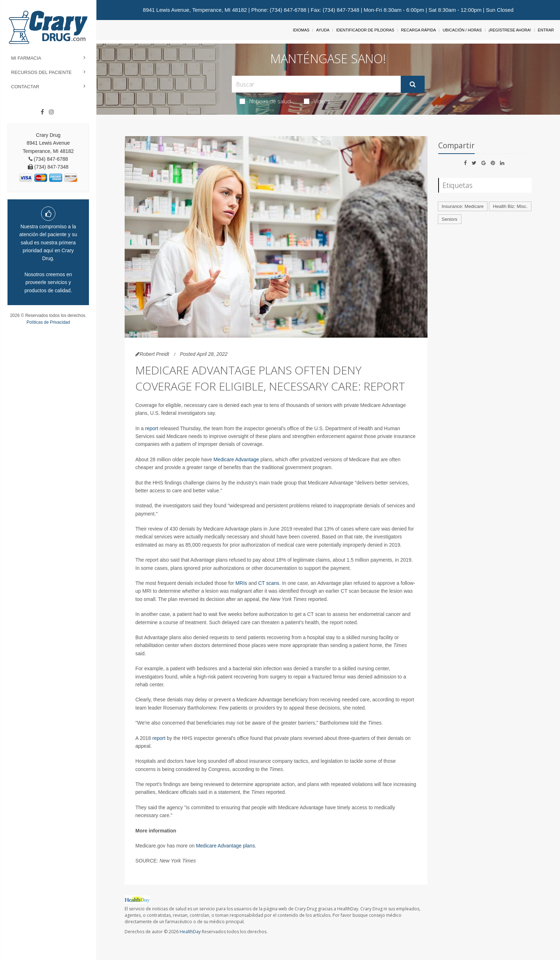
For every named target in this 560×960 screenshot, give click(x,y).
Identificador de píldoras (365, 30)
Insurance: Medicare (463, 206)
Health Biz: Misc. (510, 206)
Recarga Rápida (419, 30)
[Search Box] (316, 84)
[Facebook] (42, 112)
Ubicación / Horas (462, 30)
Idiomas (301, 30)
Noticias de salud (265, 101)
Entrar (546, 30)
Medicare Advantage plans (226, 846)
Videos (317, 101)
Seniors (450, 219)
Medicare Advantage (236, 459)
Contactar (25, 87)
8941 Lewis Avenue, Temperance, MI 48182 (195, 10)
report (152, 428)
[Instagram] (51, 112)
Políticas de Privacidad (48, 322)
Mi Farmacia (26, 58)
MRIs (241, 583)
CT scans (269, 583)
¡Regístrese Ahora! (510, 30)
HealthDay (190, 932)
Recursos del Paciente (41, 72)
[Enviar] (413, 84)
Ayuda (323, 30)
